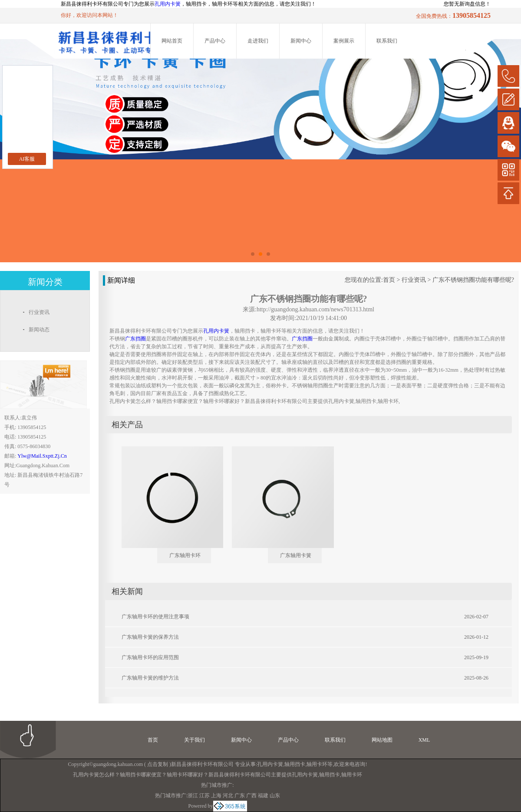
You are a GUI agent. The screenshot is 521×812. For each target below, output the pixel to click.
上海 (216, 795)
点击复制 (158, 764)
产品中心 (215, 41)
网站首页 (172, 41)
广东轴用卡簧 (296, 555)
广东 (240, 795)
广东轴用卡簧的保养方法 (150, 637)
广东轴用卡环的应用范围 (150, 657)
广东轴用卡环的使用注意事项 (155, 617)
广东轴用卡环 (185, 555)
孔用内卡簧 (168, 4)
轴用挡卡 (295, 764)
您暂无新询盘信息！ (467, 4)
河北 (228, 795)
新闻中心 (301, 41)
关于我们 (195, 740)
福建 (263, 795)
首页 (389, 280)
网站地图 (382, 740)
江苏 (204, 795)
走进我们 (258, 41)
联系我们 (387, 41)
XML (424, 740)
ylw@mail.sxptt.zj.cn (42, 456)
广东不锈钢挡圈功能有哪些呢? (473, 280)
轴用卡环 (317, 764)
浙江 (193, 795)
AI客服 (27, 159)
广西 (251, 795)
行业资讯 (414, 280)
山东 (275, 795)
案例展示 (344, 41)
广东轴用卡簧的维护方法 (150, 678)
